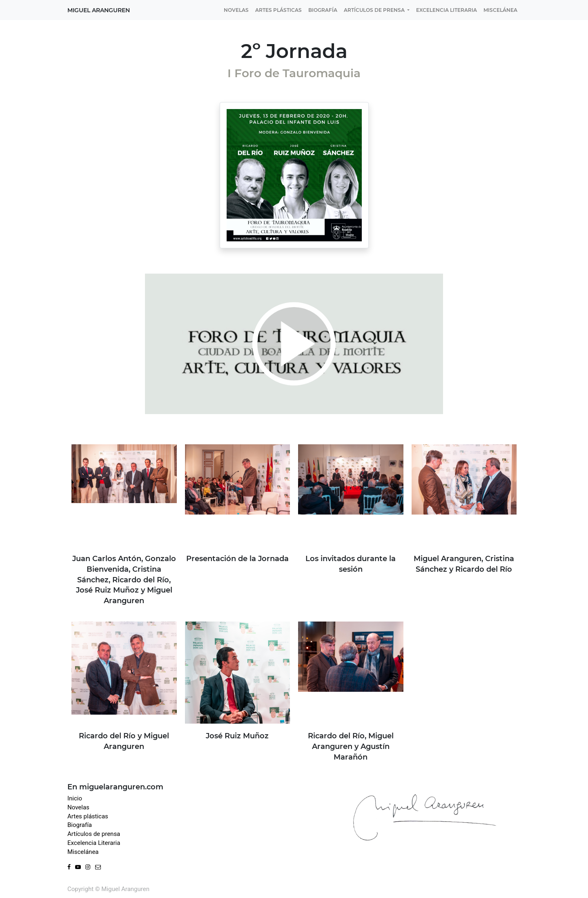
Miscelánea (83, 852)
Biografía (80, 825)
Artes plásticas (88, 816)
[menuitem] (236, 10)
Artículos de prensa (94, 834)
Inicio (75, 798)
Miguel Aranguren (99, 10)
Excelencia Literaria (94, 843)
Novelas (78, 807)
